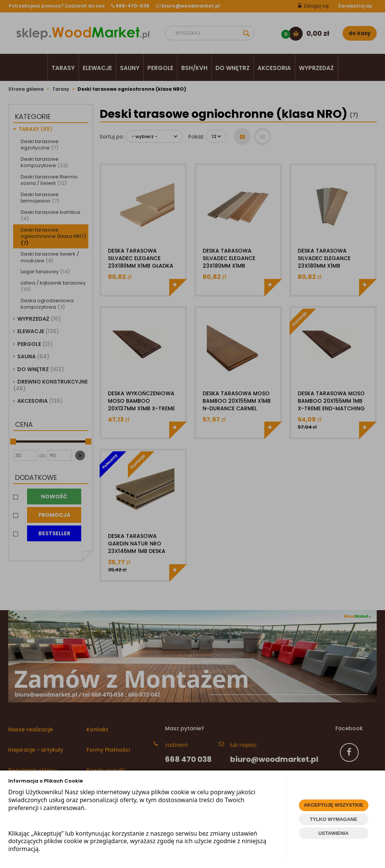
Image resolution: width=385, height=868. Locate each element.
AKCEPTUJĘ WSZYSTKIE (333, 805)
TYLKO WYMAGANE (333, 819)
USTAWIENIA (334, 833)
